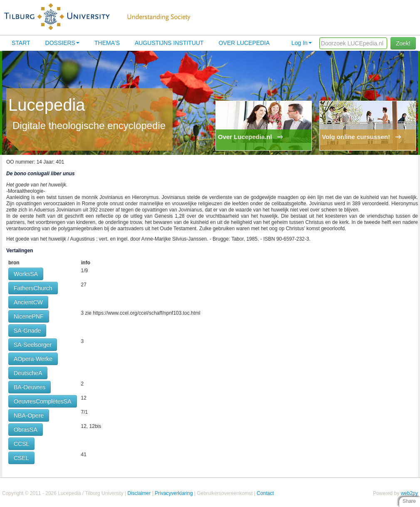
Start (21, 43)
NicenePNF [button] (29, 316)
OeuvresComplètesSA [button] (43, 401)
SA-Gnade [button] (27, 331)
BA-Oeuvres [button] (30, 387)
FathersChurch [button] (33, 288)
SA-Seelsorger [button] (33, 345)
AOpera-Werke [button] (33, 359)
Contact (265, 493)
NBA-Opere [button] (29, 415)
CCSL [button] (21, 444)
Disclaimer (139, 493)
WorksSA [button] (26, 274)
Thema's (107, 43)
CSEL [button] (21, 458)
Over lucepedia (244, 43)
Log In (302, 43)
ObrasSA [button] (26, 430)
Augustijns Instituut (169, 43)
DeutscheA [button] (28, 373)
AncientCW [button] (28, 302)
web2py (409, 493)
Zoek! (403, 43)
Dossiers (62, 43)
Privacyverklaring (174, 493)
